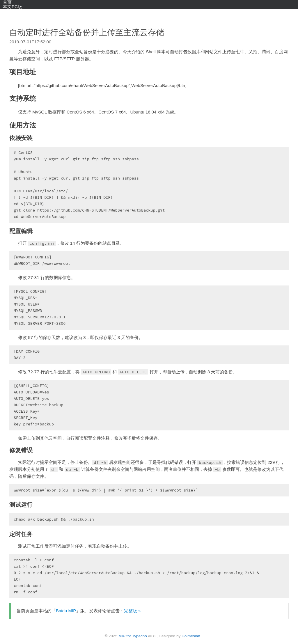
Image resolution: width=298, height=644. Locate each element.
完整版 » (132, 611)
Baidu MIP (66, 611)
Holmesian (191, 636)
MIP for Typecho (133, 636)
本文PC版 (13, 7)
